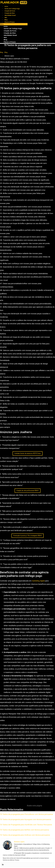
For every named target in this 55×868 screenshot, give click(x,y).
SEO (6, 18)
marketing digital (38, 581)
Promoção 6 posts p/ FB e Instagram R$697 (28, 536)
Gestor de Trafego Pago (12, 9)
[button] (14, 24)
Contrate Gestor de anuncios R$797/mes (28, 453)
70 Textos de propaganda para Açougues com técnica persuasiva (26, 819)
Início (6, 6)
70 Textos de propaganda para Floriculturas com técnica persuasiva (26, 814)
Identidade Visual (10, 15)
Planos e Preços (10, 22)
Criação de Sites (10, 13)
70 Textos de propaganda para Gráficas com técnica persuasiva (25, 835)
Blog (6, 20)
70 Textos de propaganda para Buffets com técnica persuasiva (24, 830)
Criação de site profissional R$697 (28, 491)
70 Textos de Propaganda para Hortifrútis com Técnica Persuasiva (26, 825)
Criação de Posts (10, 11)
